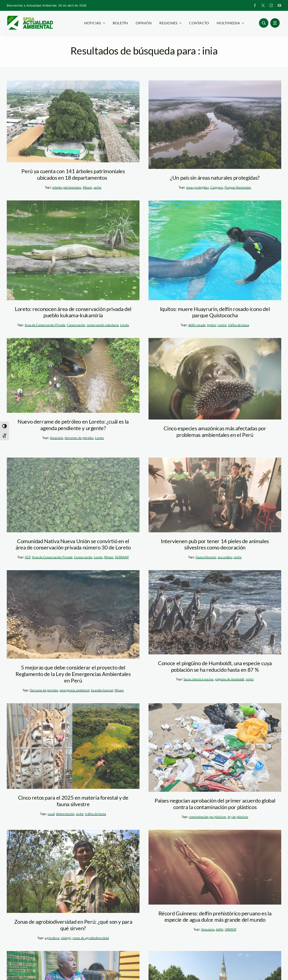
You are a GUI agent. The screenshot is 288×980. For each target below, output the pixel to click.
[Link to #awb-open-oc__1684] (275, 23)
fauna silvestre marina (199, 679)
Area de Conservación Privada (45, 325)
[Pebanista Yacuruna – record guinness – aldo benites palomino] (215, 867)
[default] (73, 375)
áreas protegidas (198, 187)
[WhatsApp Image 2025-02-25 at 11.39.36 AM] (215, 495)
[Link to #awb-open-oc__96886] (264, 23)
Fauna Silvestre (206, 557)
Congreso (217, 187)
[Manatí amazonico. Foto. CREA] (215, 379)
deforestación (65, 814)
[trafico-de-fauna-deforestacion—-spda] (73, 746)
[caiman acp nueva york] (73, 250)
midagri (66, 938)
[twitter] (263, 5)
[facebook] (255, 5)
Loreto (125, 325)
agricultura (52, 938)
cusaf (51, 814)
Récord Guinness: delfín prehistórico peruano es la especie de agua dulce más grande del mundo (215, 916)
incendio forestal (102, 690)
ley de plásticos (238, 817)
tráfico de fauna (239, 325)
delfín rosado (197, 325)
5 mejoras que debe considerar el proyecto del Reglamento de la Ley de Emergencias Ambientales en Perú (73, 674)
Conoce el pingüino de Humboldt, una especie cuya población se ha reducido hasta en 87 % (215, 666)
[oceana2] (215, 612)
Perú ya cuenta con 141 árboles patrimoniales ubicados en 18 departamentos (73, 174)
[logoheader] (30, 17)
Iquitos (212, 325)
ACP (28, 557)
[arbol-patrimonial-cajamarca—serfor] (73, 121)
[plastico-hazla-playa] (215, 747)
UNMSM (231, 929)
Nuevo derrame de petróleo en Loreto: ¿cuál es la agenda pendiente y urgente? (73, 425)
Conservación (76, 325)
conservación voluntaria (103, 325)
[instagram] (271, 5)
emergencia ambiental (74, 690)
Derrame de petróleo (44, 690)
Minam (87, 187)
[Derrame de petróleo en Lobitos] (73, 614)
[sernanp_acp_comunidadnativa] (73, 495)
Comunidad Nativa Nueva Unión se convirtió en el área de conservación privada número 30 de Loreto (73, 544)
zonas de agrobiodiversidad (91, 938)
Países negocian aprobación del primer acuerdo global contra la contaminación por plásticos (215, 804)
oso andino (225, 557)
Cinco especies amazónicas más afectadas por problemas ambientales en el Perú (215, 431)
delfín (219, 929)
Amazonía (57, 438)
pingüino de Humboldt (229, 679)
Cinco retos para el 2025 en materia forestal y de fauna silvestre (73, 801)
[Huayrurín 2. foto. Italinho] (215, 250)
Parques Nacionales (238, 187)
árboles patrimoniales (67, 187)
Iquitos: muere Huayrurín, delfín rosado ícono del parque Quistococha (215, 312)
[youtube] (279, 5)
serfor (98, 187)
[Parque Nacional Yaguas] (215, 125)
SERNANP (122, 557)
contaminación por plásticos (208, 817)
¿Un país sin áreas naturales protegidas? (215, 178)
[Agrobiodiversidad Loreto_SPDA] (73, 871)
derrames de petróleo (79, 438)
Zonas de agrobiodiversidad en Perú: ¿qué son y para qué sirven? (73, 925)
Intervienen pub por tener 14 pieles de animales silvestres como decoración (215, 544)
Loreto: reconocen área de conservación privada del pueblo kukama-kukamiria (73, 312)
